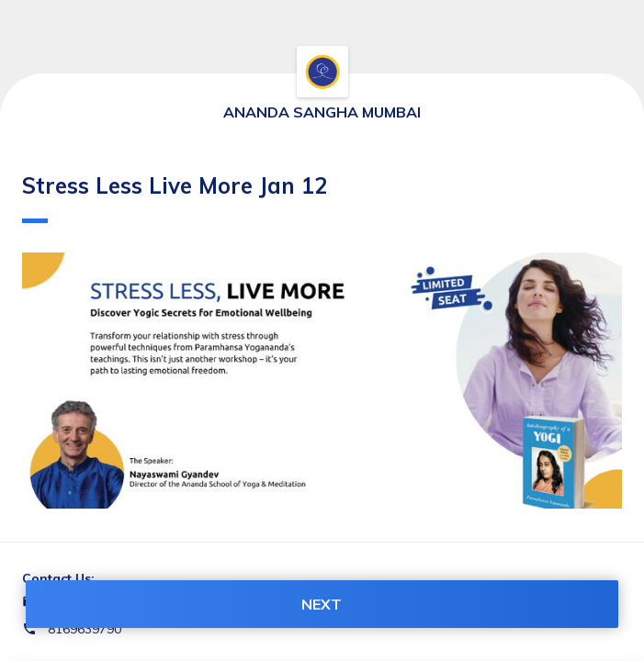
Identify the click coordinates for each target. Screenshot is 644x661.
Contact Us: (58, 578)
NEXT (322, 604)
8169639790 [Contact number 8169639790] (85, 629)
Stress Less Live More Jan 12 (175, 197)
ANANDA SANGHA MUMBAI (322, 112)
